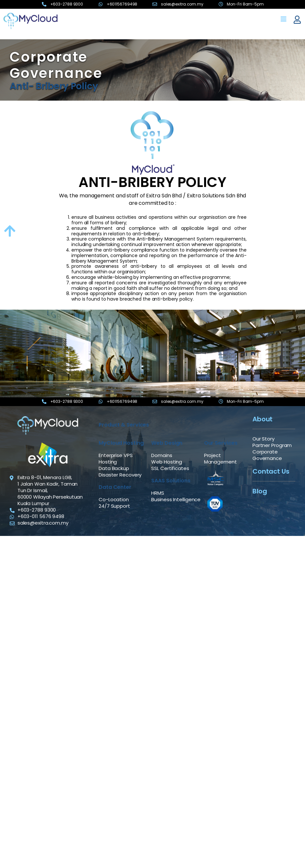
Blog (260, 491)
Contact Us (271, 471)
